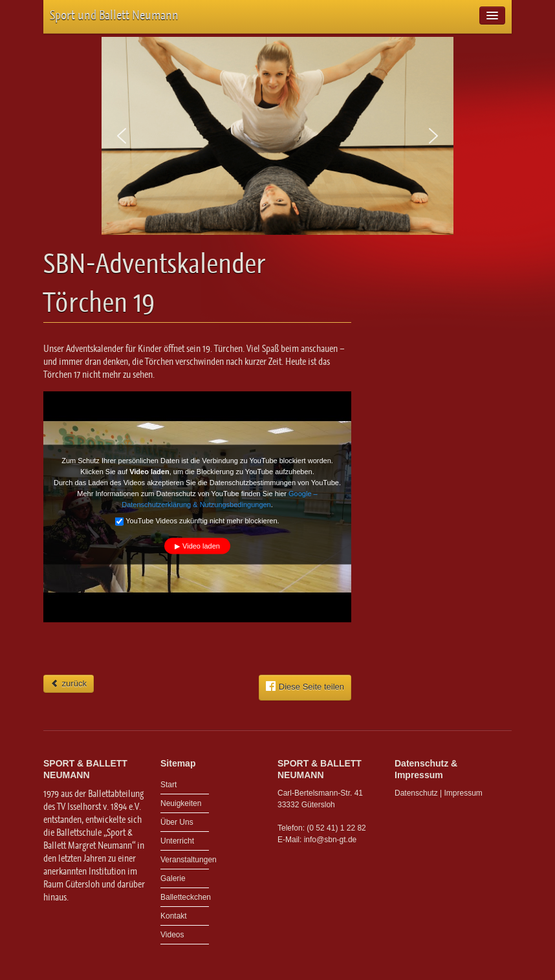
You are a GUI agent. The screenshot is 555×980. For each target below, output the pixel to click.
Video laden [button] (201, 545)
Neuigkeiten (181, 803)
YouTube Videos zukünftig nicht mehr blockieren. (197, 521)
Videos (172, 935)
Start (169, 785)
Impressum (463, 793)
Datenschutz (416, 793)
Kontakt (174, 916)
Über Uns (177, 822)
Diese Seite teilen (305, 686)
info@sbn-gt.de (331, 840)
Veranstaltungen (185, 860)
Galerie (173, 878)
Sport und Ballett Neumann (114, 15)
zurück (69, 683)
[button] (122, 136)
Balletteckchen (185, 897)
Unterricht (177, 841)
